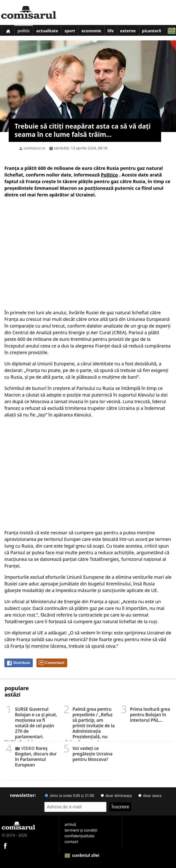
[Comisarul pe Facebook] (5, 845)
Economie (91, 31)
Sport (70, 31)
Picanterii (152, 31)
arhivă (70, 824)
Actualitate (47, 31)
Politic (24, 31)
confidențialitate (80, 836)
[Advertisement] (88, 253)
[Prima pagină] (8, 30)
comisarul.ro (34, 148)
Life (111, 31)
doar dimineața (116, 796)
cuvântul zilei (82, 855)
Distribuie (18, 663)
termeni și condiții (81, 830)
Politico (109, 175)
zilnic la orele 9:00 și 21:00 (69, 796)
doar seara (150, 796)
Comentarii (52, 663)
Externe (128, 31)
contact (71, 842)
